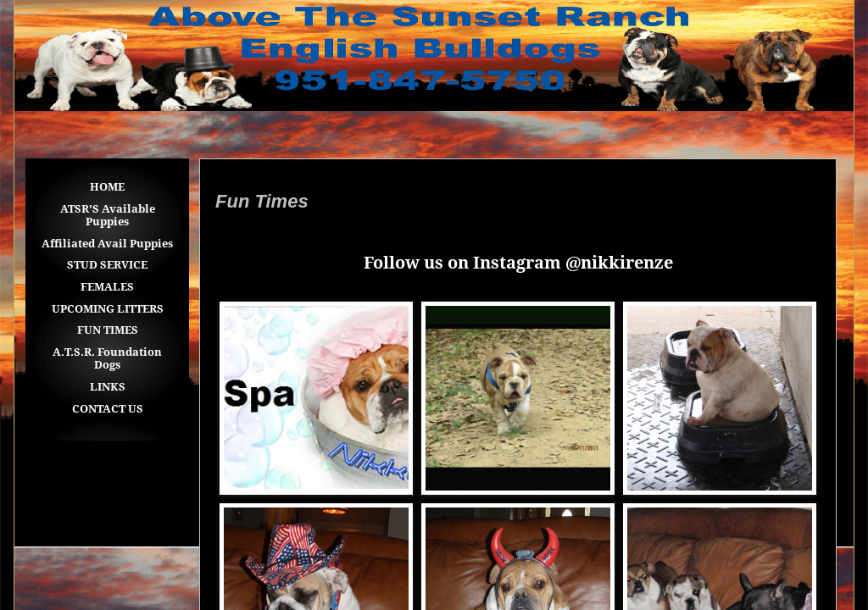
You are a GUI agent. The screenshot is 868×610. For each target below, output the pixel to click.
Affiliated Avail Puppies (107, 244)
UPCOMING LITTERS (108, 309)
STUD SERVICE (107, 265)
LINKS (108, 387)
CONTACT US (108, 409)
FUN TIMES (108, 330)
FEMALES (107, 287)
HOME (107, 187)
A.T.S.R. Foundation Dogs (107, 359)
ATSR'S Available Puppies (108, 216)
